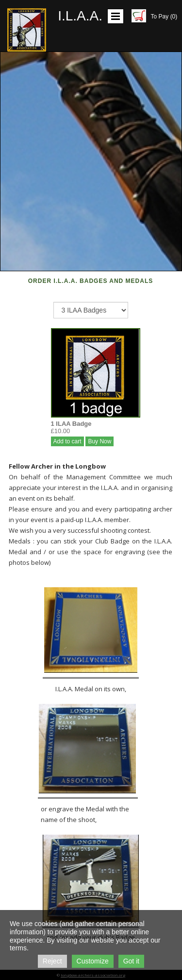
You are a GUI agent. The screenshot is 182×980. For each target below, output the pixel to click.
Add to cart (67, 441)
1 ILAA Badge (71, 424)
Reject (52, 961)
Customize (93, 961)
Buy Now (99, 441)
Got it (131, 961)
